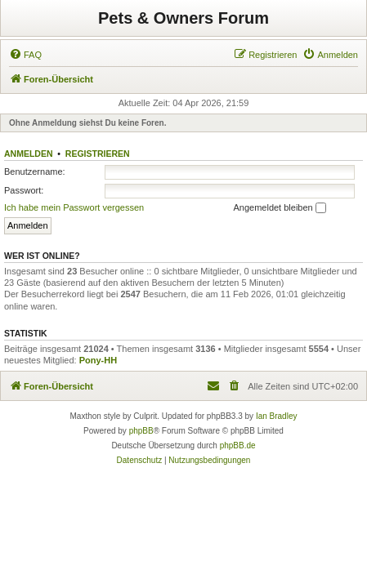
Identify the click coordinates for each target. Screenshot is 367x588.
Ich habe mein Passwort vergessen (74, 207)
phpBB (141, 431)
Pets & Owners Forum (183, 18)
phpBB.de (238, 445)
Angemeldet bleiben (279, 208)
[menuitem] (25, 55)
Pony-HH (98, 360)
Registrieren (98, 154)
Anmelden (29, 154)
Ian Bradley (277, 416)
